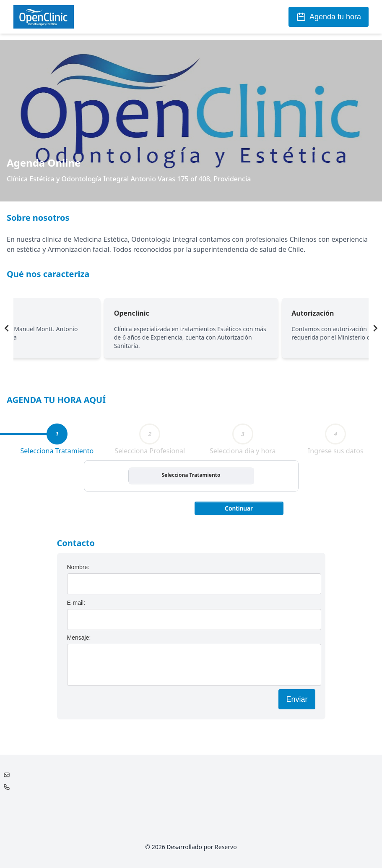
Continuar (239, 508)
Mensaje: (79, 638)
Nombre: (78, 567)
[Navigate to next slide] (375, 328)
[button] (239, 507)
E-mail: (76, 603)
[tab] (57, 434)
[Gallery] (191, 328)
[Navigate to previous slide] (7, 328)
